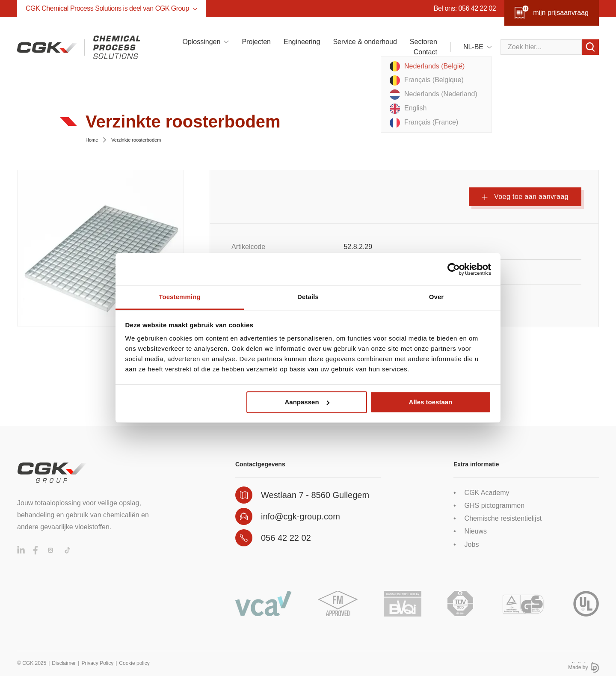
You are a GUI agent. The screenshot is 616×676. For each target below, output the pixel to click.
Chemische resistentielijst (503, 518)
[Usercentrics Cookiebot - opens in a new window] (454, 269)
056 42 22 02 (286, 538)
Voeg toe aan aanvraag (525, 197)
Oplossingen (201, 42)
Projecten (256, 42)
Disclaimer (64, 663)
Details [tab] (308, 297)
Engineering (302, 42)
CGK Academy (487, 493)
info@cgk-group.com (301, 516)
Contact (425, 52)
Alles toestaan (431, 402)
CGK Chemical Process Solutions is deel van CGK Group (111, 8)
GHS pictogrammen (495, 506)
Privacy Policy (97, 663)
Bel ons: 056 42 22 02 (465, 8)
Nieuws (476, 531)
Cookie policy (134, 663)
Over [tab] (437, 297)
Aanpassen (307, 402)
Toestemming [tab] (180, 297)
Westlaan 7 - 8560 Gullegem (315, 495)
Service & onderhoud (365, 42)
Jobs (472, 544)
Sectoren (423, 42)
